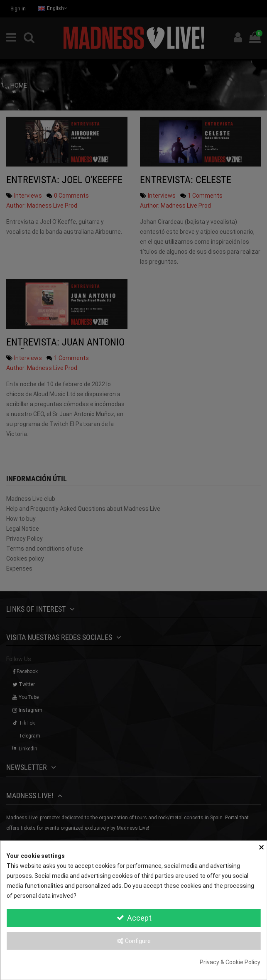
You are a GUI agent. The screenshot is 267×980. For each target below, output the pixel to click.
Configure (133, 941)
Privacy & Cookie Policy (230, 962)
